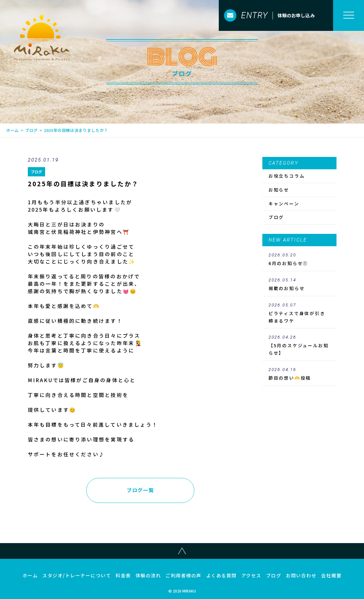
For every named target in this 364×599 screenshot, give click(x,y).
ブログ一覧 (140, 490)
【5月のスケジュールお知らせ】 (299, 345)
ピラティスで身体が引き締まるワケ (299, 313)
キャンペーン (284, 204)
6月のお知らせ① (299, 259)
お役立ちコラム (287, 176)
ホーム (13, 130)
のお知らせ (299, 285)
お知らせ (279, 190)
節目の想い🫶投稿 (299, 374)
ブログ (31, 130)
